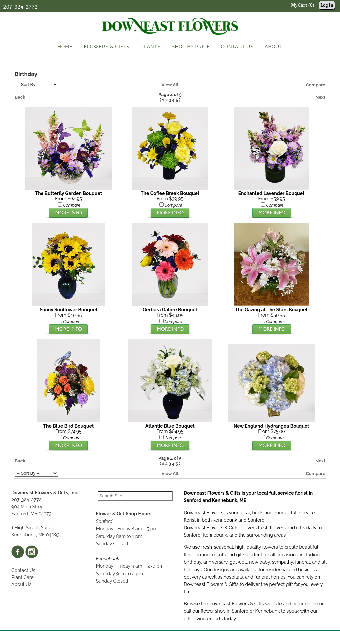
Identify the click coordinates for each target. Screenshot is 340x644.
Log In (327, 5)
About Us (21, 584)
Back (20, 97)
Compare (316, 85)
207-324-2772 (20, 7)
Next (320, 97)
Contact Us (23, 570)
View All (170, 85)
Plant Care (22, 577)
